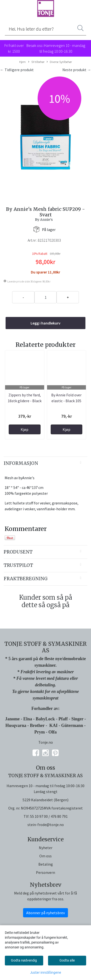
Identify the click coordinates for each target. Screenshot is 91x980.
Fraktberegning (26, 579)
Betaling (46, 864)
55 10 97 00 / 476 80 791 (49, 816)
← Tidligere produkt (17, 70)
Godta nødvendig (24, 960)
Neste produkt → (77, 70)
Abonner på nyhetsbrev (45, 913)
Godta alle (67, 960)
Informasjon (21, 463)
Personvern (45, 872)
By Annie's (44, 220)
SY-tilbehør (36, 62)
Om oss (45, 856)
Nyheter (46, 848)
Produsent (18, 552)
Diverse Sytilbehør (59, 62)
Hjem (22, 62)
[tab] (45, 463)
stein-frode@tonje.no (46, 825)
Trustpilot (18, 565)
